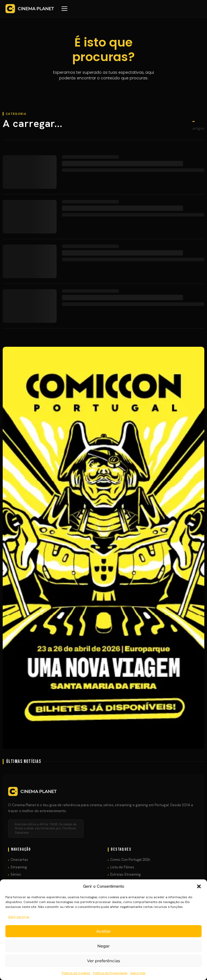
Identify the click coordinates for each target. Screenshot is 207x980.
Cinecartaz (19, 860)
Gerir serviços (19, 917)
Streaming (19, 867)
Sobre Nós (138, 973)
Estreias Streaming (125, 874)
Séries (16, 874)
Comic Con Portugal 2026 (130, 860)
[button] (199, 886)
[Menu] (64, 9)
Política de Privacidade (110, 973)
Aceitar (103, 931)
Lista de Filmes (122, 867)
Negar (103, 946)
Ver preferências (104, 961)
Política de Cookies (76, 973)
